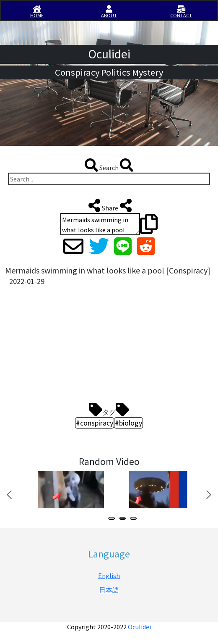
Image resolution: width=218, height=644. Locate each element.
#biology (128, 423)
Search (109, 165)
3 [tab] (135, 519)
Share (109, 205)
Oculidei (139, 627)
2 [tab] (124, 519)
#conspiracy (95, 423)
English (109, 576)
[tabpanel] (70, 490)
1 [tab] (113, 519)
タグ (109, 410)
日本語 (109, 590)
